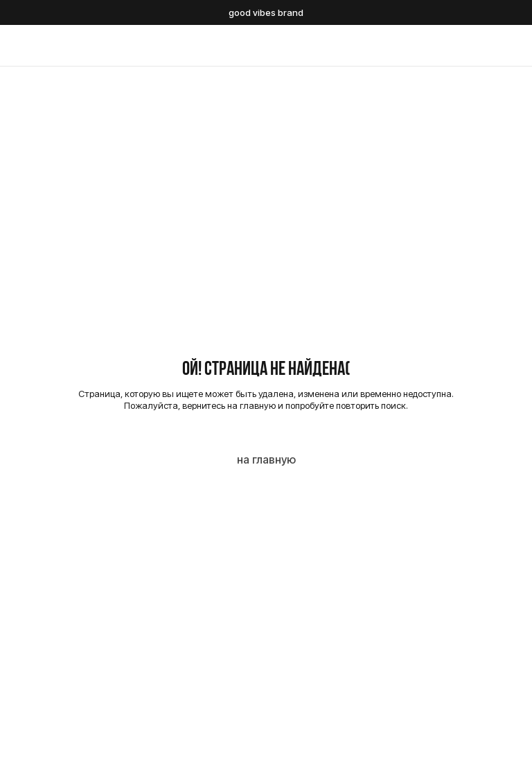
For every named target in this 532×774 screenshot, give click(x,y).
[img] (266, 46)
